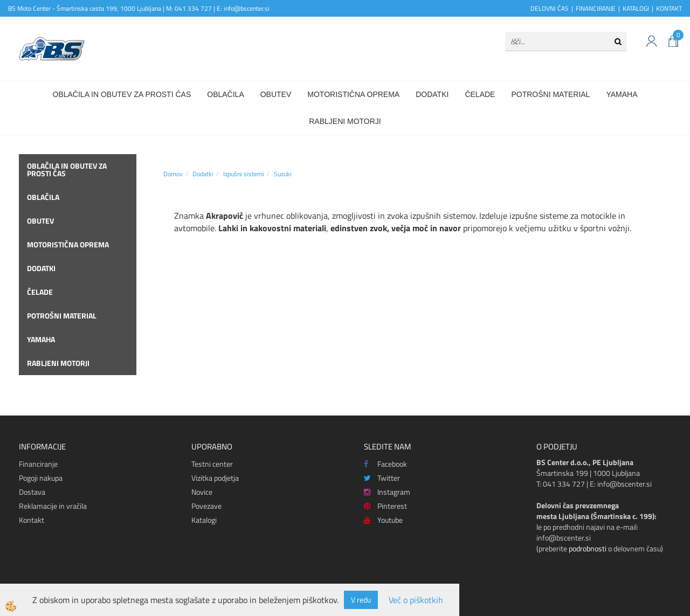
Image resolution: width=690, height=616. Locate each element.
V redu (361, 600)
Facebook (385, 464)
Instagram (387, 492)
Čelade (480, 94)
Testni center (212, 464)
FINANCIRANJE (596, 8)
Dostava (32, 492)
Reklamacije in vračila (53, 506)
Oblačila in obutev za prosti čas (122, 94)
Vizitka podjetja (215, 478)
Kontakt (32, 520)
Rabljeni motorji (345, 121)
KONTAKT (669, 8)
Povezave (206, 506)
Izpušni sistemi (244, 174)
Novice (202, 492)
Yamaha (622, 94)
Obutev (276, 94)
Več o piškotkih (416, 600)
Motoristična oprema (353, 94)
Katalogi (204, 520)
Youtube (383, 520)
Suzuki (283, 174)
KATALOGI (636, 8)
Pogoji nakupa (41, 478)
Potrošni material (550, 94)
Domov (173, 174)
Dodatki (432, 94)
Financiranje (38, 464)
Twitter (382, 478)
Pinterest (385, 506)
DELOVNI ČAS (550, 8)
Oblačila (225, 94)
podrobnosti (588, 548)
